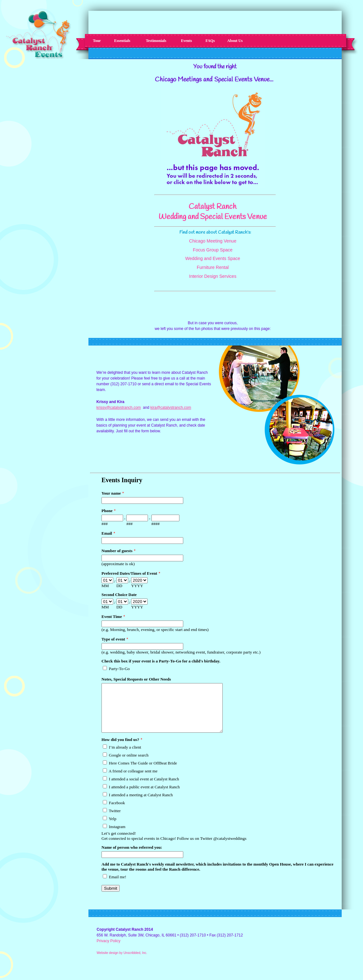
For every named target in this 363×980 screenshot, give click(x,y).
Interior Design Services (213, 276)
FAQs (210, 41)
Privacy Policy (109, 950)
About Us (235, 41)
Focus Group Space (213, 250)
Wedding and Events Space (213, 258)
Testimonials (156, 41)
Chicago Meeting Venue (213, 241)
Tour (97, 41)
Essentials (122, 41)
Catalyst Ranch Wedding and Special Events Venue (213, 212)
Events (187, 41)
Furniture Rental (213, 267)
